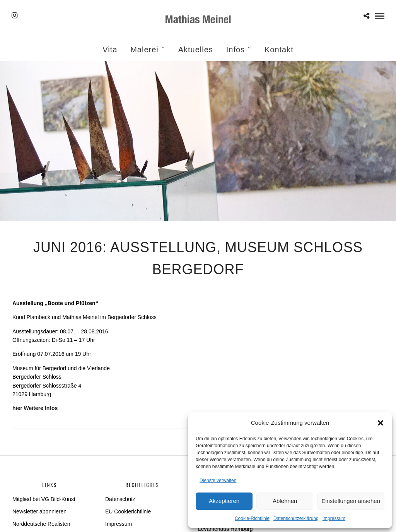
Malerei (144, 50)
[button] (381, 423)
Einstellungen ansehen (351, 501)
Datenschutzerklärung (296, 518)
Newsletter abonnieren (39, 511)
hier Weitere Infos (35, 408)
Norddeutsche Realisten (41, 524)
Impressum (334, 518)
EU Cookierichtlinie (128, 511)
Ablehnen (285, 501)
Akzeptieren (224, 501)
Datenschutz (120, 499)
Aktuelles (196, 50)
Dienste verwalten (218, 481)
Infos (236, 50)
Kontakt (279, 50)
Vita (110, 50)
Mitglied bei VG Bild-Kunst (44, 499)
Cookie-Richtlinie (252, 518)
